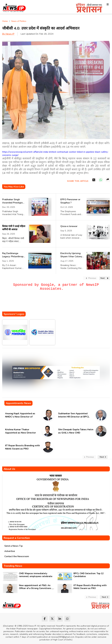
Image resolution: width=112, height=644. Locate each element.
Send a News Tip (13, 546)
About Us (9, 469)
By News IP (8, 34)
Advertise (10, 551)
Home (5, 21)
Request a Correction (17, 538)
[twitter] (52, 619)
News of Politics (19, 21)
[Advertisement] (55, 303)
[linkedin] (60, 619)
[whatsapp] (67, 619)
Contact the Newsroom (17, 556)
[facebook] (45, 619)
